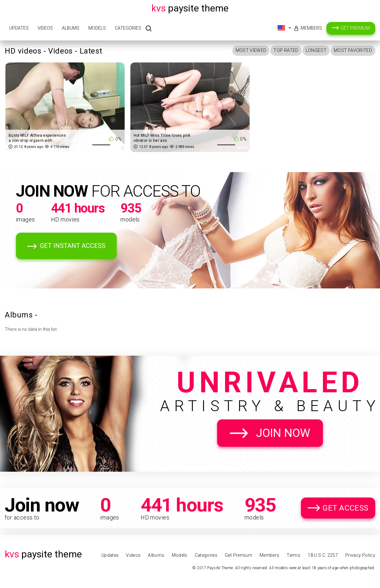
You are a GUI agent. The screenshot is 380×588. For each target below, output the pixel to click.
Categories (128, 28)
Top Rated (286, 50)
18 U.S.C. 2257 (323, 555)
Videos (45, 28)
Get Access (346, 508)
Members (311, 28)
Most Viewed (251, 50)
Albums (71, 28)
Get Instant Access (73, 246)
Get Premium (355, 28)
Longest (316, 50)
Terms (293, 555)
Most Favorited (353, 50)
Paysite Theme (190, 8)
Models (97, 28)
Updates (19, 28)
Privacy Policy (360, 555)
